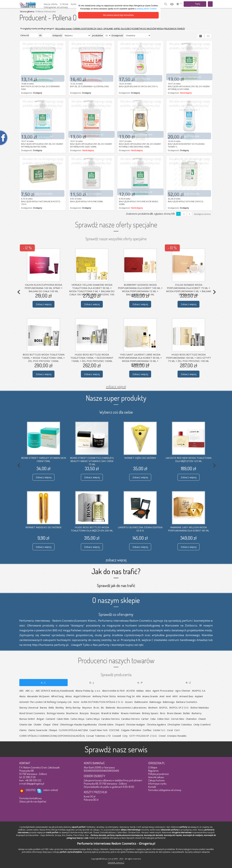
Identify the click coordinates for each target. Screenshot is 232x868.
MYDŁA (160, 29)
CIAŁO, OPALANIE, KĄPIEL (109, 29)
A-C (44, 683)
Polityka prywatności (159, 774)
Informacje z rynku (157, 784)
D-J (92, 683)
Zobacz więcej (44, 304)
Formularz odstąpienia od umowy (165, 790)
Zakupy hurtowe (156, 780)
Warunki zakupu (156, 777)
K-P (140, 683)
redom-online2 (51, 790)
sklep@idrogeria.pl (35, 784)
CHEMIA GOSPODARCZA (85, 29)
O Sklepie (153, 767)
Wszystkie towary (64, 29)
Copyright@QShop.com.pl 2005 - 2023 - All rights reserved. (116, 859)
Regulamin (153, 771)
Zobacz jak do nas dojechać (33, 801)
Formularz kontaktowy (31, 798)
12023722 (31, 790)
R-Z (188, 683)
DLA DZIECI (126, 29)
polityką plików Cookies (147, 9)
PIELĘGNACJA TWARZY (174, 29)
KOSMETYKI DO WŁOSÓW (144, 29)
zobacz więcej (116, 386)
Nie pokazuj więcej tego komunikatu (118, 15)
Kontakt (152, 787)
